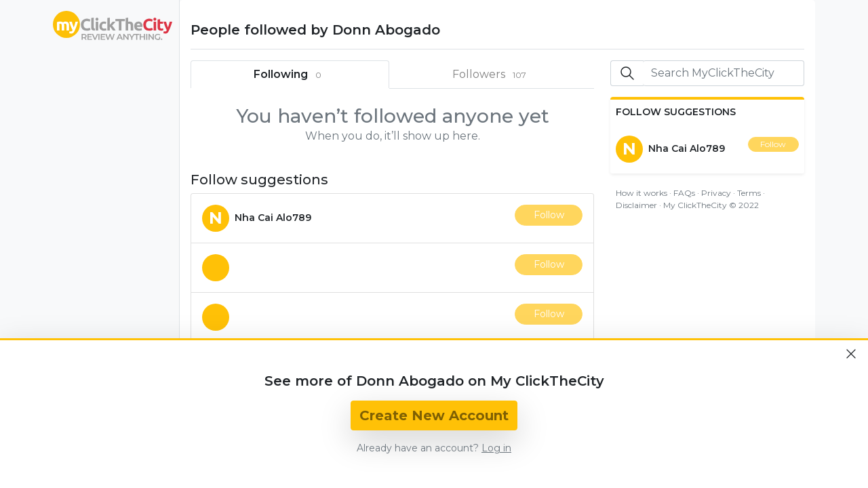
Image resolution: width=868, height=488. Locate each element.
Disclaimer (636, 205)
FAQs (684, 193)
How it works (642, 193)
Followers (492, 75)
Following (291, 75)
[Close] (851, 353)
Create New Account (434, 415)
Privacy (716, 193)
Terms (749, 193)
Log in (496, 448)
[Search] (724, 73)
